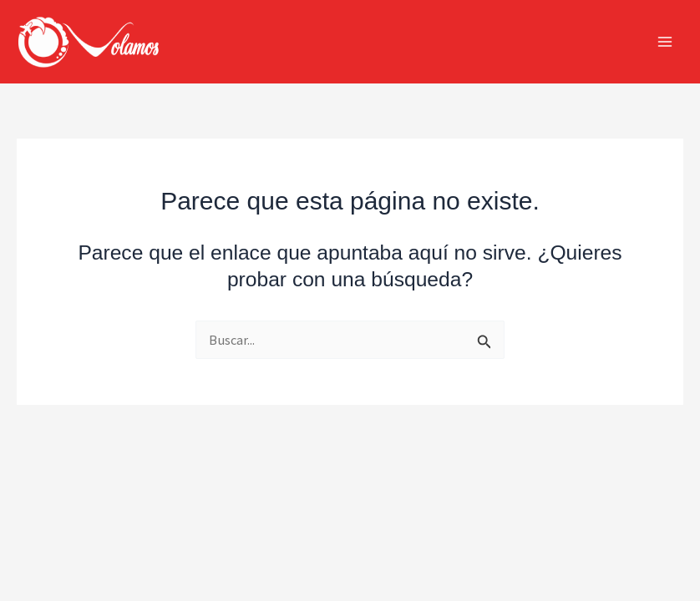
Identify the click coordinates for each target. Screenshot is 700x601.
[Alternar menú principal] (664, 42)
